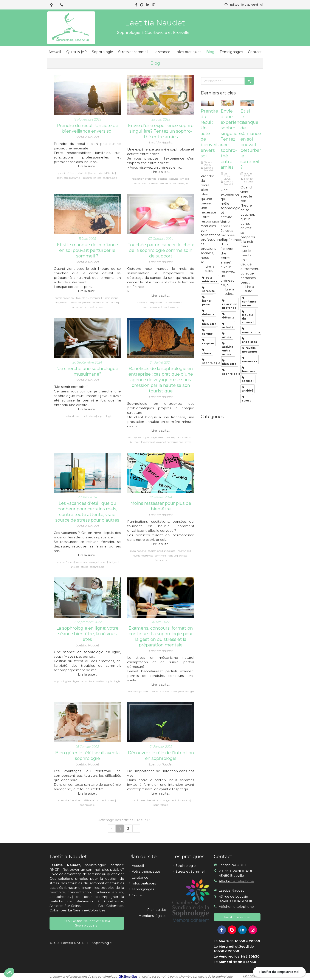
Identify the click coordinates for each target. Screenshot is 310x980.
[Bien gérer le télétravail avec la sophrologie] (87, 722)
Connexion (252, 976)
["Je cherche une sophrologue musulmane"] (87, 338)
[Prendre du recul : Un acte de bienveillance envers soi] (87, 95)
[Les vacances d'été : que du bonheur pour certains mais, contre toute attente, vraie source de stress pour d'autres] (87, 473)
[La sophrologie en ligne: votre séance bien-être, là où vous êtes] (87, 598)
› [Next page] (136, 829)
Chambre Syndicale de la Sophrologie (206, 977)
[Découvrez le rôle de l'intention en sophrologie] (161, 722)
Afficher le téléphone (236, 881)
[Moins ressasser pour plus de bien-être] (161, 473)
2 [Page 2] (128, 829)
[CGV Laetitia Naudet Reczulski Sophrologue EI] (87, 923)
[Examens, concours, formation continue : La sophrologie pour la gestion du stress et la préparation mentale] (161, 598)
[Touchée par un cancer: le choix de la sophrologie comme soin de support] (161, 214)
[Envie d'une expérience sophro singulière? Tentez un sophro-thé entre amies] (161, 95)
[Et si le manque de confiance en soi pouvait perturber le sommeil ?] (87, 214)
